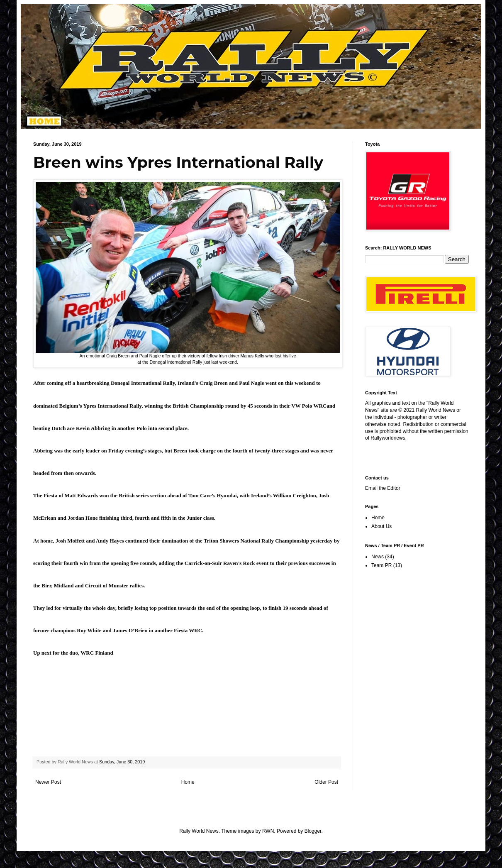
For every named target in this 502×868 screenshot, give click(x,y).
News (378, 557)
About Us (381, 526)
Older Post (326, 782)
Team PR (381, 565)
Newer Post (48, 782)
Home (188, 782)
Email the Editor (383, 488)
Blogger (313, 831)
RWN (268, 831)
